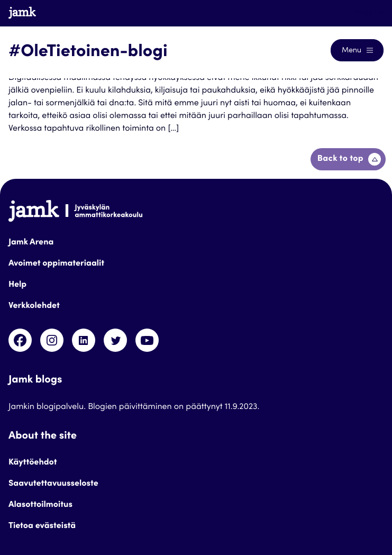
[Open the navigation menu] (357, 50)
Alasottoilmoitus (40, 505)
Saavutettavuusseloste (53, 484)
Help (17, 285)
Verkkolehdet (34, 306)
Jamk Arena (31, 243)
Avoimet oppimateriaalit (56, 264)
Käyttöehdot (33, 463)
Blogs (368, 13)
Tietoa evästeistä (42, 526)
